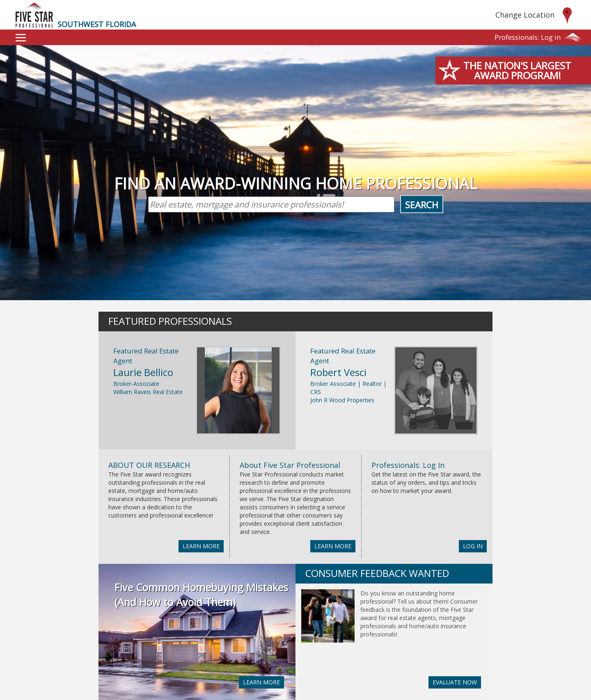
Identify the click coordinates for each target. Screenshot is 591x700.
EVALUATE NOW (455, 682)
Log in (528, 37)
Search (422, 205)
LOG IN (473, 546)
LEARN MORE (201, 546)
